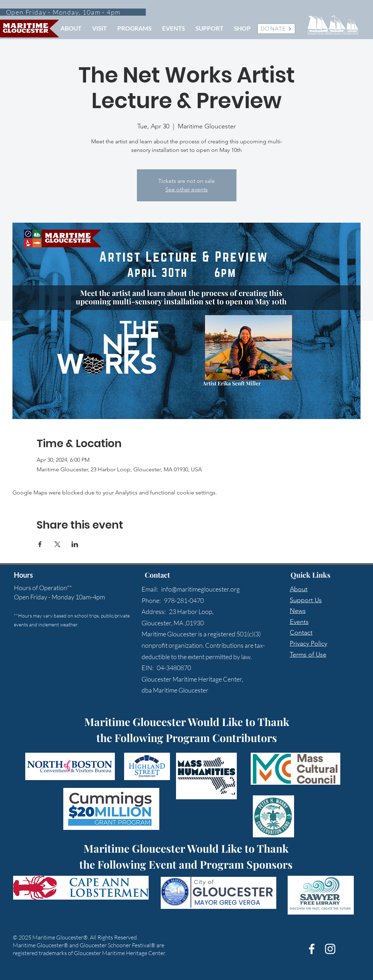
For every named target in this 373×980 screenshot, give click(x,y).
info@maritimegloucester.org (200, 589)
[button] (71, 28)
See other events (186, 189)
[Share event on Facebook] (40, 544)
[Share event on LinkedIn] (75, 544)
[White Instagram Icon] (330, 949)
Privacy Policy (308, 643)
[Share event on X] (57, 544)
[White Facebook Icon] (312, 949)
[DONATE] (276, 29)
